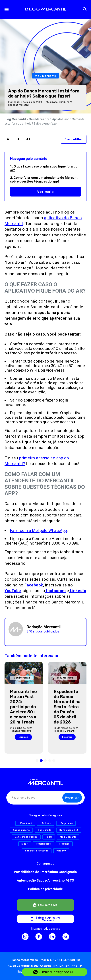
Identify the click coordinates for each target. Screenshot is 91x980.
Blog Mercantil (15, 119)
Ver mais (45, 192)
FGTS (49, 837)
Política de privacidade (45, 889)
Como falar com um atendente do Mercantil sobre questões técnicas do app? (45, 179)
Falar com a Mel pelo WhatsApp (38, 531)
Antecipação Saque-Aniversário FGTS (45, 880)
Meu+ (25, 844)
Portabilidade (43, 844)
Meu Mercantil (39, 119)
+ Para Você (25, 823)
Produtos (64, 844)
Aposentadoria (21, 830)
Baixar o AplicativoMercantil (45, 919)
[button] (37, 761)
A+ (28, 139)
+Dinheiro (46, 823)
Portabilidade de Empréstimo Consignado (45, 872)
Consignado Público (26, 837)
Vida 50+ (61, 851)
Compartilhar (74, 139)
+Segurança (66, 823)
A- (9, 139)
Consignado (45, 863)
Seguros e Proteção (37, 851)
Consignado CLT (69, 830)
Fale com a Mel (46, 905)
